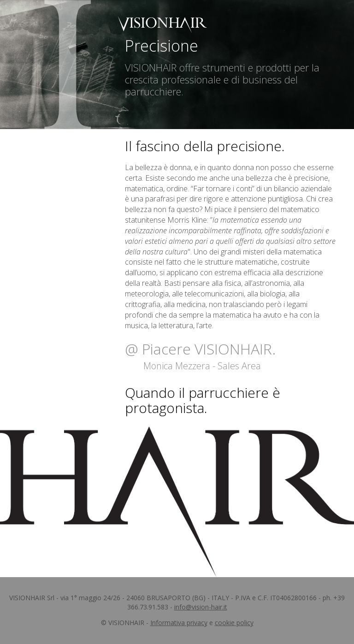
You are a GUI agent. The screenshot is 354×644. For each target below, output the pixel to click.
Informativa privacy (179, 623)
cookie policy (234, 623)
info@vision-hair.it (201, 607)
